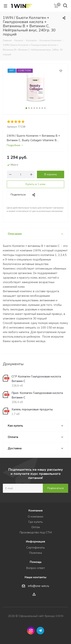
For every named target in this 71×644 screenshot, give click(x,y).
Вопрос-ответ (35, 568)
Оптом (36, 527)
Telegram (40, 631)
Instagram (31, 631)
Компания (35, 511)
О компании (35, 517)
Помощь (36, 562)
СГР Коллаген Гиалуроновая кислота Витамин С (36, 379)
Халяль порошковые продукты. (32, 409)
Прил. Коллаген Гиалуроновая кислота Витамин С (37, 395)
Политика (35, 553)
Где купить (35, 522)
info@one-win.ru (39, 586)
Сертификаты (35, 548)
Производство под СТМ (36, 532)
